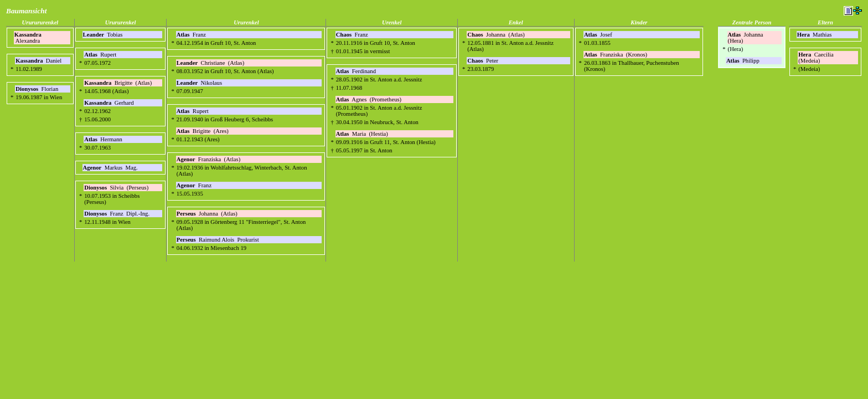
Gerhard (110, 103)
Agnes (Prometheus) (369, 99)
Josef (599, 35)
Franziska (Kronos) (616, 55)
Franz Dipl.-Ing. (117, 214)
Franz (192, 35)
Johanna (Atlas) (207, 214)
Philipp (743, 61)
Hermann (104, 139)
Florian (38, 89)
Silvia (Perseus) (116, 188)
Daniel (39, 61)
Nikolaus (200, 83)
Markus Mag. (110, 168)
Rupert (101, 55)
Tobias (104, 35)
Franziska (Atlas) (208, 159)
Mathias (815, 35)
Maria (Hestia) (362, 134)
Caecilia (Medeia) (817, 58)
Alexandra (28, 38)
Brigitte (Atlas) (118, 83)
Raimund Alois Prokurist (218, 240)
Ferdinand (357, 71)
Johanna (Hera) (746, 38)
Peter (483, 61)
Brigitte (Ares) (203, 131)
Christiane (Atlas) (211, 63)
